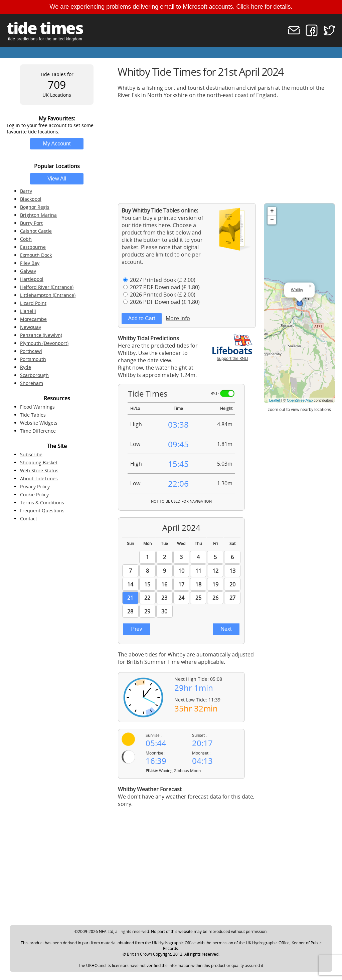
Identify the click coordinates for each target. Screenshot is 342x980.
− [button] (272, 220)
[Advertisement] (226, 151)
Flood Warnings (37, 407)
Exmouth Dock (36, 255)
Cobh (26, 239)
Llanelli (28, 311)
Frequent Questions (42, 511)
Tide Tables (33, 415)
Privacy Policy (35, 486)
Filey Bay (30, 263)
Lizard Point (33, 303)
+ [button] (272, 211)
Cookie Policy (34, 495)
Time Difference (38, 431)
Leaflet (275, 400)
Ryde (26, 367)
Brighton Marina (38, 215)
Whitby (297, 290)
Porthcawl (31, 351)
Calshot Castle (36, 231)
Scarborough (34, 375)
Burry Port (31, 223)
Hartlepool (32, 279)
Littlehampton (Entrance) (48, 295)
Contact (29, 519)
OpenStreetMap (300, 400)
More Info (178, 318)
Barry (26, 191)
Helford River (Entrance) (47, 287)
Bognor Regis (35, 207)
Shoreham (32, 383)
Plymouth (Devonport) (44, 343)
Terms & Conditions (42, 503)
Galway (28, 271)
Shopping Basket (39, 462)
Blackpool (31, 199)
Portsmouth (33, 359)
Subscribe (31, 454)
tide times (45, 28)
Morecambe (33, 319)
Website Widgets (39, 423)
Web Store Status (39, 470)
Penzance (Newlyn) (41, 335)
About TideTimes (39, 478)
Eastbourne (33, 247)
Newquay (31, 327)
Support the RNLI (232, 356)
